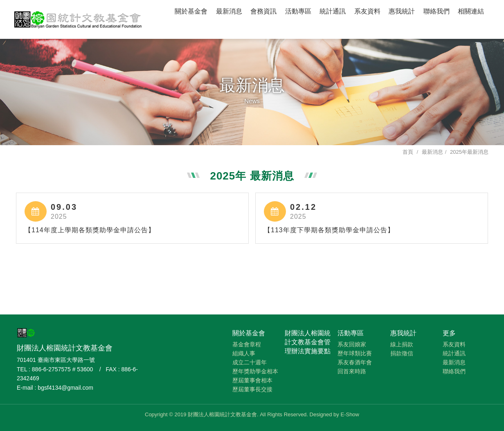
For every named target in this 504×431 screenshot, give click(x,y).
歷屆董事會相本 (252, 380)
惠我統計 (402, 11)
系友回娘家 (352, 344)
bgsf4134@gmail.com (65, 388)
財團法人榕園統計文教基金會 (78, 18)
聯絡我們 (436, 11)
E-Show (350, 414)
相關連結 (471, 11)
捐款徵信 (402, 353)
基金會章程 (247, 344)
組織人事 (244, 353)
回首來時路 (352, 371)
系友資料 (367, 11)
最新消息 (229, 11)
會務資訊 (263, 11)
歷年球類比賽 (355, 353)
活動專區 (298, 11)
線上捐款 (402, 344)
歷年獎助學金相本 (255, 371)
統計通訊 (333, 11)
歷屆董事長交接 (252, 389)
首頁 (408, 152)
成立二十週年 (250, 362)
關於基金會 (191, 11)
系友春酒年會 (355, 362)
